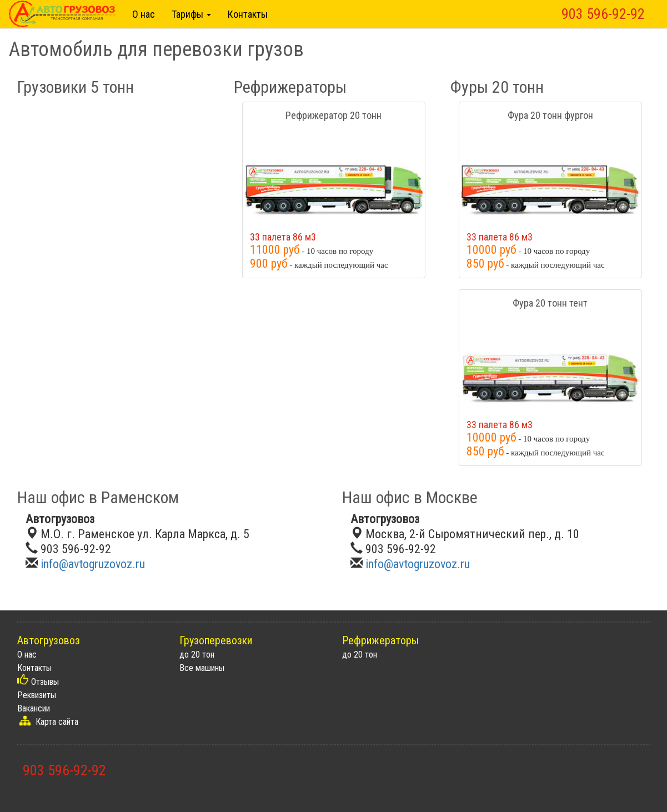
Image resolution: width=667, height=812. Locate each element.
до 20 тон (197, 655)
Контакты (248, 14)
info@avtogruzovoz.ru (93, 564)
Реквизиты (37, 695)
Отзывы (45, 682)
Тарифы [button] (191, 14)
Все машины (202, 668)
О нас (144, 14)
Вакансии (34, 708)
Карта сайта (57, 722)
